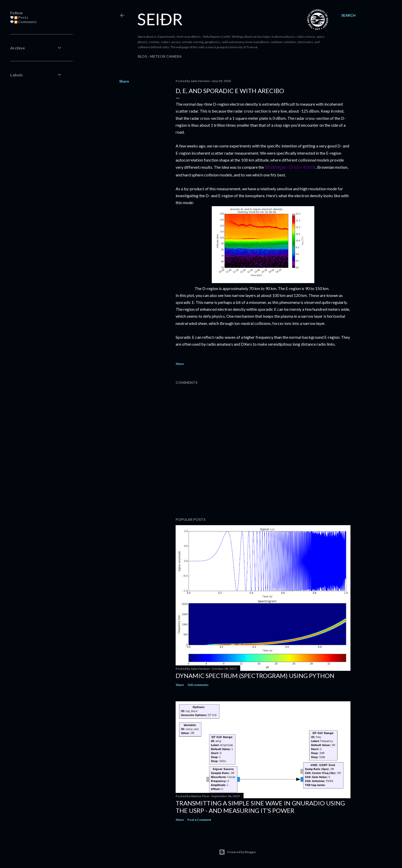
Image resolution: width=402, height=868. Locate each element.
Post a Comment (199, 820)
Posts (21, 17)
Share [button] (124, 81)
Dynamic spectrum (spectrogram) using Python (255, 676)
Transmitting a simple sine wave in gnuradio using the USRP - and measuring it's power (260, 807)
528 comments (198, 685)
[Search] (348, 15)
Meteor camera (166, 56)
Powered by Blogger (238, 852)
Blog (143, 56)
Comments (26, 22)
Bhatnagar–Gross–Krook (290, 167)
